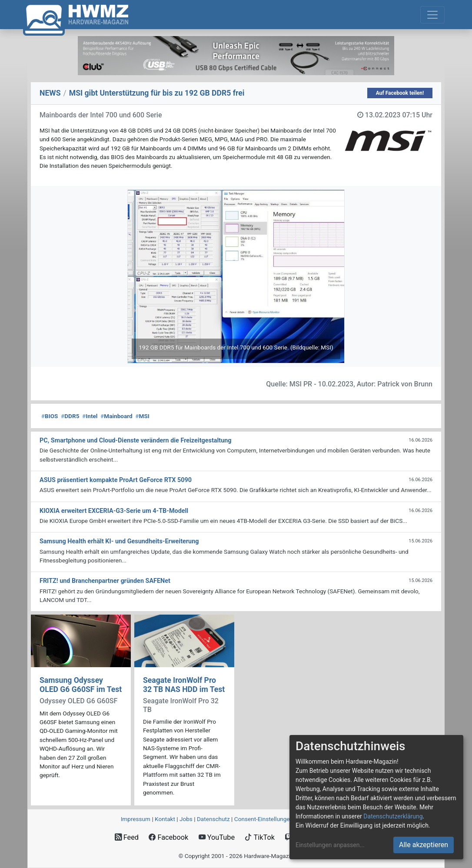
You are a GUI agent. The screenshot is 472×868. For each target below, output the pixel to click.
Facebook (168, 837)
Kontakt (165, 819)
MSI (142, 416)
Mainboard (116, 416)
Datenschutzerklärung (393, 816)
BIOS (50, 416)
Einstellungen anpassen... (330, 845)
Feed (127, 837)
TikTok (260, 837)
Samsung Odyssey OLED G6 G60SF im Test (81, 685)
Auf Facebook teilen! (400, 93)
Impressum (136, 819)
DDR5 (70, 416)
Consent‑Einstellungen (264, 819)
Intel (90, 416)
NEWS (50, 93)
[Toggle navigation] (432, 15)
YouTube (217, 837)
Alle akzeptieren (424, 845)
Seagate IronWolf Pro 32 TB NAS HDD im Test (184, 685)
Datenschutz (213, 819)
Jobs (186, 819)
